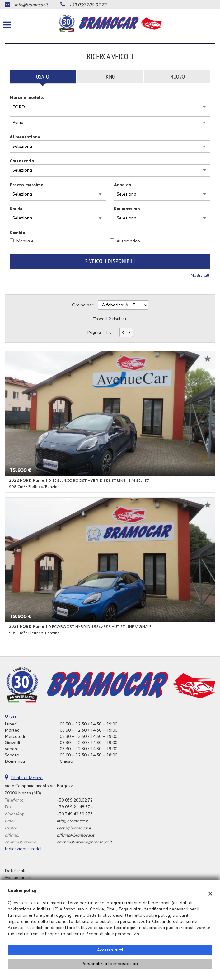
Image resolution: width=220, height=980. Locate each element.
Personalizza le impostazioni (110, 964)
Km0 (110, 77)
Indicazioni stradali (24, 849)
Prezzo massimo (27, 185)
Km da (16, 209)
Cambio (17, 233)
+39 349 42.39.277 (75, 814)
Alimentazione (25, 137)
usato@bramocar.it (74, 828)
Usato (43, 77)
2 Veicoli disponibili (110, 261)
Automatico (128, 241)
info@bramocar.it (31, 5)
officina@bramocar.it (75, 835)
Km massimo (127, 209)
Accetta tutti (110, 950)
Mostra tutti (201, 275)
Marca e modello (27, 98)
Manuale (25, 241)
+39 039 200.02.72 (88, 5)
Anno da (122, 185)
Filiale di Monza (27, 778)
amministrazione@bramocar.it (84, 842)
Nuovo (178, 77)
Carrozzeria (22, 161)
